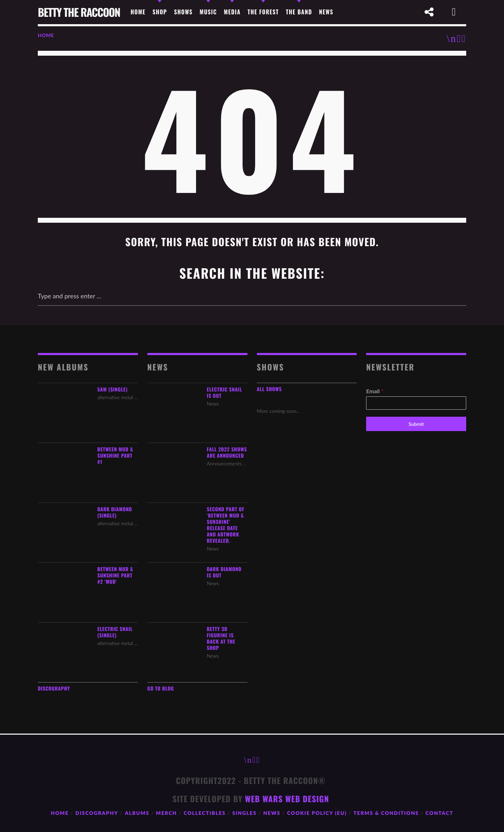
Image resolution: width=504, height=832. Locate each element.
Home (46, 35)
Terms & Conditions (386, 813)
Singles (244, 813)
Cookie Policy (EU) (317, 813)
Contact (439, 813)
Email (375, 391)
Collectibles (205, 813)
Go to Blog (161, 689)
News (272, 813)
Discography (54, 689)
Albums (137, 813)
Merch (167, 813)
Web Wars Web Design (287, 799)
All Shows (269, 389)
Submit (416, 424)
